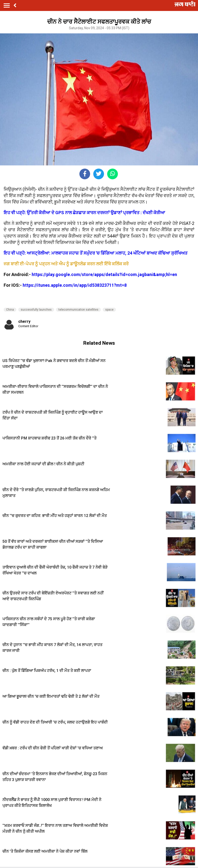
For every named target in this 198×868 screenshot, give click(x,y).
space (109, 310)
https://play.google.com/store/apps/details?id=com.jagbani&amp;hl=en (104, 274)
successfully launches (36, 310)
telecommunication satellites (78, 310)
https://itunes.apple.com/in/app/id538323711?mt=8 (75, 285)
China (10, 310)
